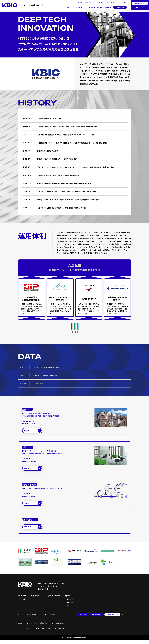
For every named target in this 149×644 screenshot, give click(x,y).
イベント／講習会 (31, 618)
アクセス (101, 2)
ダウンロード (35, 530)
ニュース (79, 2)
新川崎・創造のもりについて (27, 627)
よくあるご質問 (111, 2)
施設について (35, 431)
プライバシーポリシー (25, 632)
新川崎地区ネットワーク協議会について (54, 627)
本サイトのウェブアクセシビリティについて (50, 632)
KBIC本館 (70, 603)
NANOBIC (70, 606)
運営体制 (23, 603)
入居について (35, 470)
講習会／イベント (90, 2)
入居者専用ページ (140, 3)
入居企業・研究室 (95, 7)
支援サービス (81, 7)
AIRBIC (70, 609)
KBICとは (69, 7)
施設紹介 (108, 7)
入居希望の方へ (120, 7)
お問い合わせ (123, 2)
